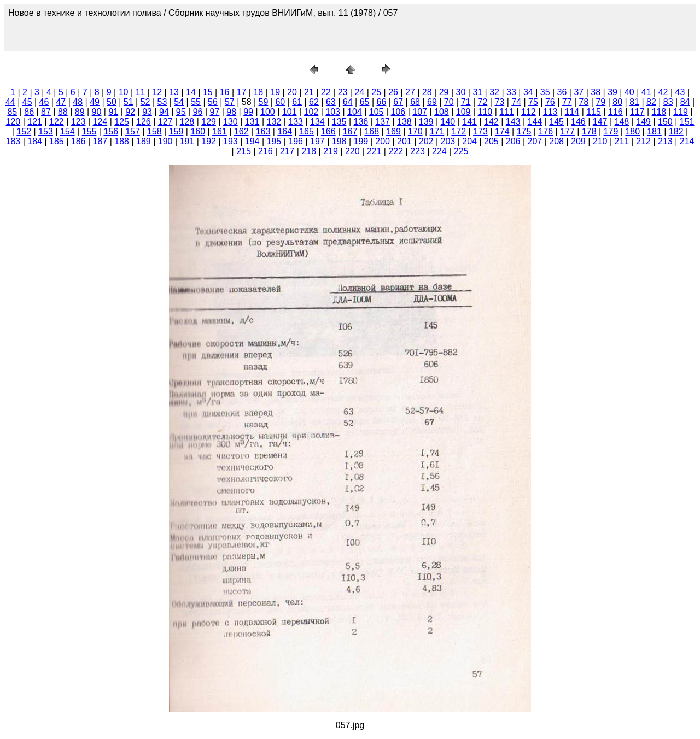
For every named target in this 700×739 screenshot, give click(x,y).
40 (629, 92)
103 (333, 112)
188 (122, 141)
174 (502, 131)
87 (46, 112)
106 (398, 112)
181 (654, 131)
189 (144, 141)
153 (46, 131)
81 (634, 102)
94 (164, 112)
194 (252, 141)
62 (314, 102)
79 (600, 102)
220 (352, 151)
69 (432, 102)
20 (292, 92)
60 (280, 102)
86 (29, 112)
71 (466, 102)
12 (157, 92)
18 (258, 92)
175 (524, 131)
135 (339, 122)
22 (326, 92)
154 (68, 131)
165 (307, 131)
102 (311, 112)
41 (646, 92)
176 (546, 131)
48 (78, 102)
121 (35, 122)
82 (651, 102)
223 (418, 151)
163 (263, 131)
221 (374, 151)
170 (415, 131)
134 (317, 122)
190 (165, 141)
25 (376, 92)
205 (491, 141)
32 (494, 92)
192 (209, 141)
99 (248, 112)
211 (622, 141)
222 (396, 151)
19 (275, 92)
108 (442, 112)
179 (611, 131)
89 (80, 112)
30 (461, 92)
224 (439, 151)
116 (616, 112)
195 (274, 141)
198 (339, 141)
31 (477, 92)
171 (437, 131)
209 (578, 141)
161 (220, 131)
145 (556, 122)
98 (231, 112)
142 (491, 122)
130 (231, 122)
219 (331, 151)
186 (78, 141)
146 (578, 122)
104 (355, 112)
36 (562, 92)
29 (444, 92)
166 (328, 131)
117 (637, 112)
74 (516, 102)
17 (242, 92)
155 (89, 131)
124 (100, 122)
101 (290, 112)
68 (415, 102)
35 (545, 92)
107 (420, 112)
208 (556, 141)
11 (141, 92)
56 (213, 102)
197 (317, 141)
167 (350, 131)
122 (57, 122)
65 (365, 102)
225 (461, 151)
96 (198, 112)
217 (287, 151)
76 (550, 102)
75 (533, 102)
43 (680, 92)
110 (485, 112)
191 (187, 141)
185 (57, 141)
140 (448, 122)
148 (622, 122)
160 (198, 131)
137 (383, 122)
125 (122, 122)
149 (643, 122)
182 (676, 131)
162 (241, 131)
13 (174, 92)
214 (687, 141)
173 (480, 131)
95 (181, 112)
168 (372, 131)
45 (27, 102)
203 (448, 141)
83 (668, 102)
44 (10, 102)
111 (507, 112)
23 (343, 92)
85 (12, 112)
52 (145, 102)
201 (404, 141)
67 (398, 102)
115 (594, 112)
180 (632, 131)
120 (13, 122)
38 (596, 92)
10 (124, 92)
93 (147, 112)
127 (165, 122)
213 (665, 141)
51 (129, 102)
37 (579, 92)
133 (296, 122)
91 (113, 112)
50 (112, 102)
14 (191, 92)
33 (511, 92)
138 (404, 122)
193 (231, 141)
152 (24, 131)
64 (348, 102)
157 (133, 131)
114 (572, 112)
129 (209, 122)
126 (144, 122)
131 (252, 122)
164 (285, 131)
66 (381, 102)
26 (393, 92)
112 (529, 112)
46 (44, 102)
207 (535, 141)
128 (187, 122)
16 (225, 92)
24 (359, 92)
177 (567, 131)
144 (535, 122)
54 (179, 102)
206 (513, 141)
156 (111, 131)
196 (296, 141)
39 (612, 92)
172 (459, 131)
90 (97, 112)
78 (584, 102)
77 (567, 102)
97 (215, 112)
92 (130, 112)
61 (297, 102)
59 (264, 102)
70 (449, 102)
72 (483, 102)
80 (617, 102)
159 (176, 131)
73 (499, 102)
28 (427, 92)
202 (426, 141)
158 (154, 131)
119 (681, 112)
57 (230, 102)
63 (331, 102)
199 (361, 141)
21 (309, 92)
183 (13, 141)
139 (426, 122)
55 (196, 102)
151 (687, 122)
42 (663, 92)
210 (600, 141)
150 (665, 122)
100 (268, 112)
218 (309, 151)
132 (274, 122)
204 (469, 141)
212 (643, 141)
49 (95, 102)
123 (78, 122)
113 (550, 112)
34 (528, 92)
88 (63, 112)
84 (685, 102)
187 (100, 141)
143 (513, 122)
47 (61, 102)
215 (244, 151)
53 (162, 102)
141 (469, 122)
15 (208, 92)
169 (393, 131)
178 (589, 131)
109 (463, 112)
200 (383, 141)
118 (659, 112)
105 (377, 112)
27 (410, 92)
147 (600, 122)
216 (266, 151)
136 (361, 122)
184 (35, 141)
